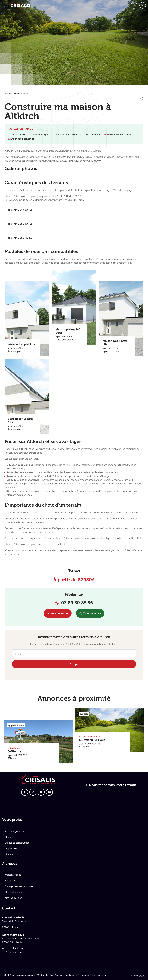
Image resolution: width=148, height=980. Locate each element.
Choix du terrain (14, 837)
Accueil (8, 94)
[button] (74, 210)
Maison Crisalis (13, 875)
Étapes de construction (17, 843)
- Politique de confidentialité (66, 975)
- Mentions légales (44, 975)
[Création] (142, 976)
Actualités (10, 881)
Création (134, 975)
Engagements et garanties (19, 886)
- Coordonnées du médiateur (92, 975)
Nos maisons (12, 854)
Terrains (17, 94)
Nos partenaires (13, 892)
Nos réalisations (14, 898)
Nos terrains (11, 848)
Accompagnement (15, 831)
